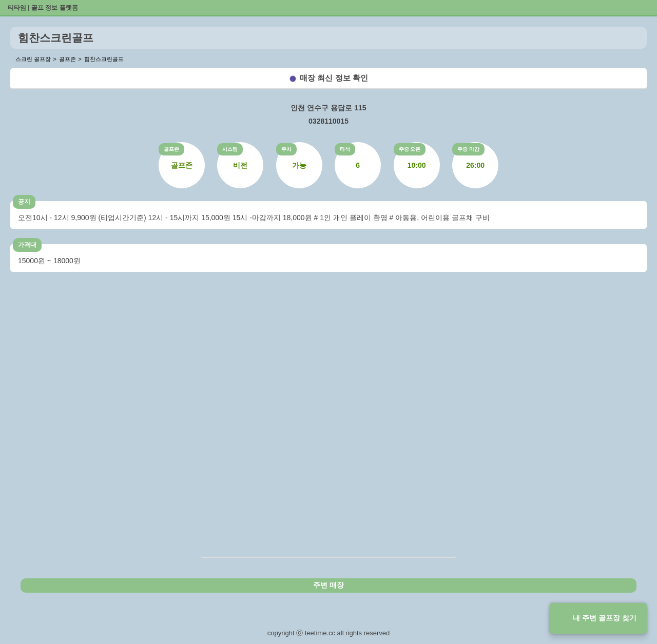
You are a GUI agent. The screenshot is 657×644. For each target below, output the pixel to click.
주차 (286, 149)
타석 (345, 149)
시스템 (230, 149)
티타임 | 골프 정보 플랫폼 (43, 8)
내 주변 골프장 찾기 (605, 618)
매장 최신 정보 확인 (334, 78)
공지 (24, 202)
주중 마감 (468, 149)
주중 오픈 (410, 149)
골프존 (171, 149)
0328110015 (328, 121)
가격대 (27, 245)
